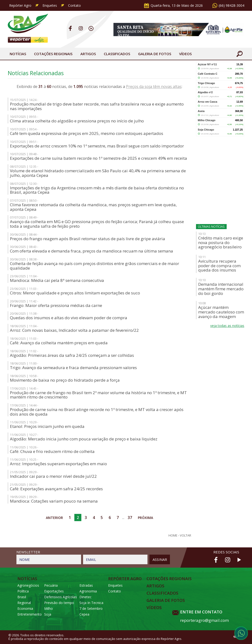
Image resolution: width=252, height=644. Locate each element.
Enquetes (50, 5)
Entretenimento (30, 614)
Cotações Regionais (53, 54)
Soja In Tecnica (91, 603)
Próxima (145, 518)
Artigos (88, 54)
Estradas (86, 585)
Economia (25, 608)
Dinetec (85, 597)
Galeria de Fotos (166, 600)
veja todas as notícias (227, 326)
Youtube (91, 28)
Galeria (155, 54)
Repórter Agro (20, 5)
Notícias (18, 54)
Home (173, 535)
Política (23, 591)
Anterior (54, 518)
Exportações (54, 591)
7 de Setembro (91, 608)
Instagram (81, 28)
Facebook (70, 28)
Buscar (239, 54)
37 (130, 518)
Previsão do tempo (59, 603)
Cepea (84, 614)
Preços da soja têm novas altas (154, 86)
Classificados (117, 54)
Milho (49, 608)
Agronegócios (28, 585)
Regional (24, 603)
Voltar (185, 535)
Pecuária (51, 585)
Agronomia (88, 591)
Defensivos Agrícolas (61, 597)
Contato (74, 5)
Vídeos (185, 54)
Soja (48, 614)
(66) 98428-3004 (231, 5)
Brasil (22, 597)
